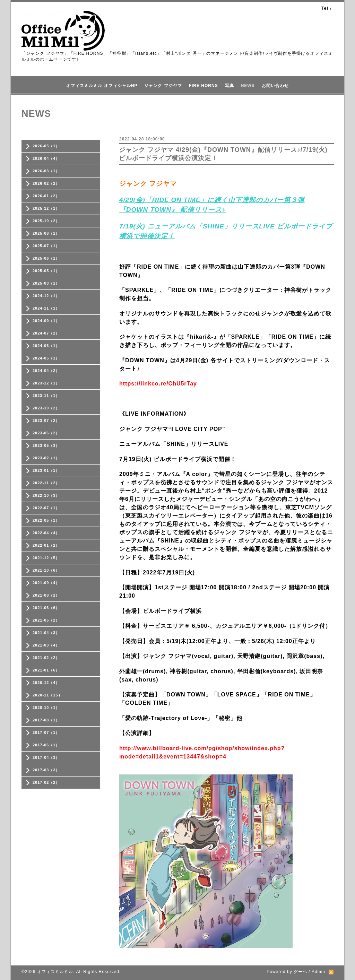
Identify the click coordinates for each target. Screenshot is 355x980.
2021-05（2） (46, 620)
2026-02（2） (46, 183)
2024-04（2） (46, 371)
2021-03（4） (46, 645)
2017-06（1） (46, 745)
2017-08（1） (46, 720)
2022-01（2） (46, 545)
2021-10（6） (46, 570)
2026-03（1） (46, 171)
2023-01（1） (46, 470)
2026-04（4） (46, 158)
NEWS (248, 86)
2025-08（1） (46, 233)
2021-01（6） (46, 670)
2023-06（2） (46, 433)
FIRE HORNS (204, 86)
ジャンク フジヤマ (163, 86)
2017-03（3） (46, 770)
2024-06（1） (46, 346)
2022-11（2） (46, 483)
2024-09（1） (46, 321)
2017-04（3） (46, 757)
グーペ (300, 972)
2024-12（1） (46, 296)
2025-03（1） (46, 283)
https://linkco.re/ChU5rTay (158, 384)
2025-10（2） (46, 221)
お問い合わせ (275, 86)
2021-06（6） (46, 608)
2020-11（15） (47, 695)
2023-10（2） (46, 408)
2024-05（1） (46, 358)
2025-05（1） (46, 271)
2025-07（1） (46, 246)
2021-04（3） (46, 633)
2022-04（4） (46, 533)
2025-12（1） (46, 208)
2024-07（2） (46, 333)
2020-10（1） (46, 708)
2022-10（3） (46, 495)
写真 (230, 86)
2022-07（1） (46, 508)
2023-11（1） (46, 396)
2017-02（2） (46, 782)
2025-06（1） (46, 258)
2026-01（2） (46, 196)
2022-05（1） (46, 520)
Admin (318, 972)
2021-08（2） (46, 595)
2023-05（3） (46, 445)
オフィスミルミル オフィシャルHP (102, 86)
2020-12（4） (46, 683)
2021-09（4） (46, 583)
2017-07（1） (46, 732)
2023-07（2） (46, 420)
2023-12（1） (46, 383)
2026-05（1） (46, 146)
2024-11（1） (46, 308)
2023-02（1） (46, 458)
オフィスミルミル (55, 972)
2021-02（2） (46, 658)
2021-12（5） (46, 558)
